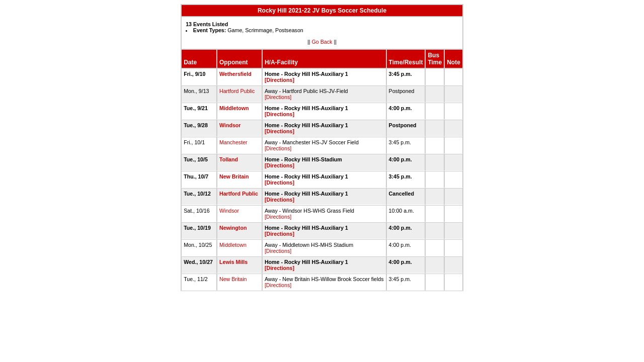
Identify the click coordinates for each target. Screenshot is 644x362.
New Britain (234, 176)
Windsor (230, 125)
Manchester (233, 142)
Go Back (322, 42)
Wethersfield (235, 74)
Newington (233, 228)
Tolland (229, 159)
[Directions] (279, 80)
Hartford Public (237, 91)
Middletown (234, 108)
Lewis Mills (233, 262)
